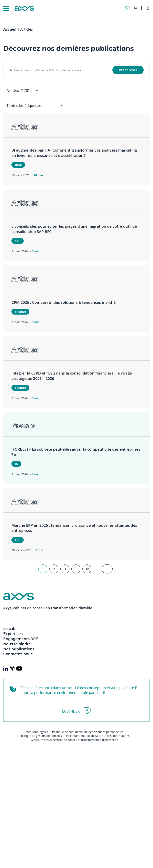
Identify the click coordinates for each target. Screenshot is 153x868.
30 (87, 569)
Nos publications (19, 649)
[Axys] (19, 8)
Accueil (10, 29)
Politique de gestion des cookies (41, 736)
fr (136, 8)
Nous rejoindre (17, 644)
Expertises (13, 634)
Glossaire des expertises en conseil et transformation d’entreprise (74, 740)
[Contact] (127, 8)
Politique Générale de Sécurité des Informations (98, 736)
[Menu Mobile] (6, 8)
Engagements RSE (21, 639)
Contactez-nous (18, 654)
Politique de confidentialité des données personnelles (88, 732)
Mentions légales (37, 732)
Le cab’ (10, 629)
